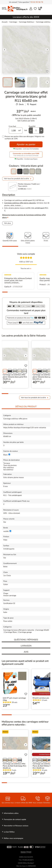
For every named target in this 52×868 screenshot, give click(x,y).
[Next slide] (47, 82)
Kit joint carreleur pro (41, 698)
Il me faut (12, 126)
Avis (26, 652)
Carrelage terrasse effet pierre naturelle (19, 630)
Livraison (26, 646)
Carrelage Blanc (11, 632)
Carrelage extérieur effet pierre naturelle (20, 203)
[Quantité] (36, 130)
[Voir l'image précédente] (4, 356)
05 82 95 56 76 (37, 2)
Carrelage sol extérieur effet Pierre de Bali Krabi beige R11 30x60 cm (15, 766)
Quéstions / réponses (26, 640)
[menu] (4, 9)
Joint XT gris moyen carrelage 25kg (14, 699)
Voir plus (7, 223)
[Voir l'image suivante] (26, 356)
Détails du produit (26, 407)
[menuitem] (8, 82)
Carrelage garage (25, 632)
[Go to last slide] (5, 50)
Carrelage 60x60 (42, 630)
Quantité (32, 126)
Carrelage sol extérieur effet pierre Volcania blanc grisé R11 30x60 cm (15, 377)
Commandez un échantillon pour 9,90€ (26, 155)
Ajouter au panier (26, 144)
